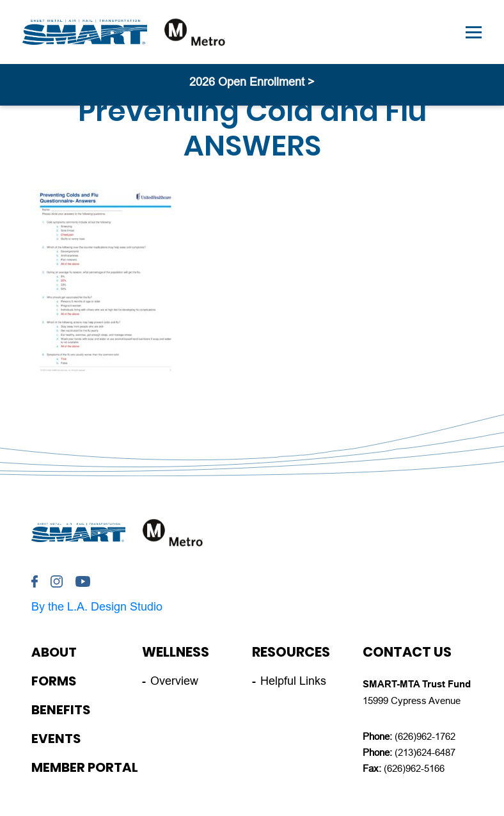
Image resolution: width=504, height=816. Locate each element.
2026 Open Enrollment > (252, 82)
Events (56, 739)
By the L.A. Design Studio (97, 607)
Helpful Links (293, 681)
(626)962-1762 (425, 736)
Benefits (61, 710)
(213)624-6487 (425, 752)
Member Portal (85, 767)
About (54, 652)
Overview (174, 681)
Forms (54, 681)
